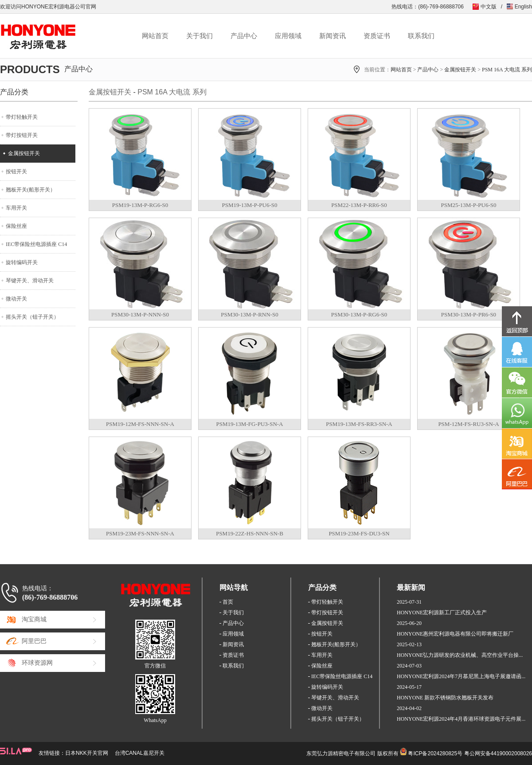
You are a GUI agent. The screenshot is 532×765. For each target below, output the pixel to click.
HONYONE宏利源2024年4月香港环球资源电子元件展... (461, 719)
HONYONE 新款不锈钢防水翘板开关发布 (445, 698)
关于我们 (199, 36)
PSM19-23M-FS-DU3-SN (359, 533)
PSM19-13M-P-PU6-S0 (250, 205)
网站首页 (155, 36)
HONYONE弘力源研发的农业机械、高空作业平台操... (460, 655)
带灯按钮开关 (22, 135)
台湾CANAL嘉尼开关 (140, 753)
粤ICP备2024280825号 (435, 753)
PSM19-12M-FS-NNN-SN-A (140, 424)
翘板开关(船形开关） (31, 190)
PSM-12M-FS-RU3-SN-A (468, 424)
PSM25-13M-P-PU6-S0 (469, 205)
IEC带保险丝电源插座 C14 (36, 244)
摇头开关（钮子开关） (32, 317)
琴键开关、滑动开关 (30, 281)
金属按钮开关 (460, 70)
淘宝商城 (34, 619)
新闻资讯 (332, 36)
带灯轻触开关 (22, 117)
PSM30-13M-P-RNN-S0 (249, 314)
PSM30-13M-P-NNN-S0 (140, 314)
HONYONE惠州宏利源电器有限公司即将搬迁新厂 (455, 634)
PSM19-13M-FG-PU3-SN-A (250, 424)
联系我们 (421, 36)
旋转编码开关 (22, 262)
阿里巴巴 (34, 641)
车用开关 (16, 208)
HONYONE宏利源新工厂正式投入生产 (442, 613)
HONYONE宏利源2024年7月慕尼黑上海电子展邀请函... (461, 676)
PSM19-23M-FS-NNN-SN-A (140, 533)
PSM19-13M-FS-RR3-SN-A (359, 424)
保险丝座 (16, 226)
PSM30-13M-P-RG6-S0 (359, 314)
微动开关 (16, 299)
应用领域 (288, 36)
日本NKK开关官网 (87, 753)
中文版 (489, 7)
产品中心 (244, 36)
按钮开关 (16, 172)
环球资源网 (37, 663)
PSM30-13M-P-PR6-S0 (469, 314)
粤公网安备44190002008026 (498, 753)
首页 (228, 602)
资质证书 (377, 36)
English (523, 7)
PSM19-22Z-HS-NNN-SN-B (250, 533)
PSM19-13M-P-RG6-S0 (140, 205)
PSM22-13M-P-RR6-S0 (359, 205)
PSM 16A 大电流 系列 (507, 70)
